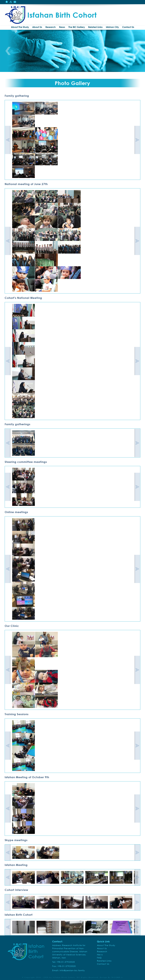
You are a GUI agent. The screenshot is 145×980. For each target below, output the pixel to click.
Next (137, 51)
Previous (8, 51)
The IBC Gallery (77, 27)
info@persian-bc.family (72, 970)
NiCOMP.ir (117, 977)
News (62, 27)
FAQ (99, 958)
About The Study (20, 27)
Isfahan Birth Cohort (64, 977)
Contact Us (15, 2)
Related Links (95, 27)
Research (51, 27)
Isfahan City (112, 27)
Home (7, 2)
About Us (37, 27)
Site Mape (11, 2)
